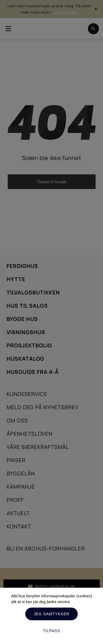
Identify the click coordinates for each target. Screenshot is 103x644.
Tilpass (52, 631)
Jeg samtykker (51, 614)
